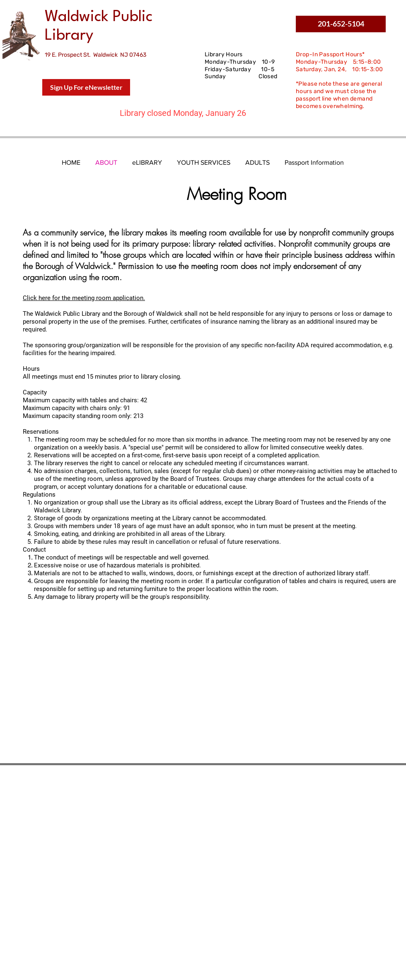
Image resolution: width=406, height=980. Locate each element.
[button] (341, 24)
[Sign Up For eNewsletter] (86, 87)
